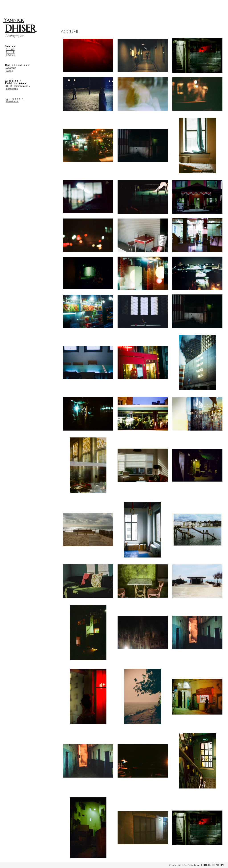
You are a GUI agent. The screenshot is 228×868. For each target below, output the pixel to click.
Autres (9, 71)
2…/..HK (10, 52)
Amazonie (11, 68)
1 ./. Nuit (10, 49)
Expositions (12, 89)
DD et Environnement (17, 86)
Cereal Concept (213, 865)
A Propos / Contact (15, 100)
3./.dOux (10, 55)
